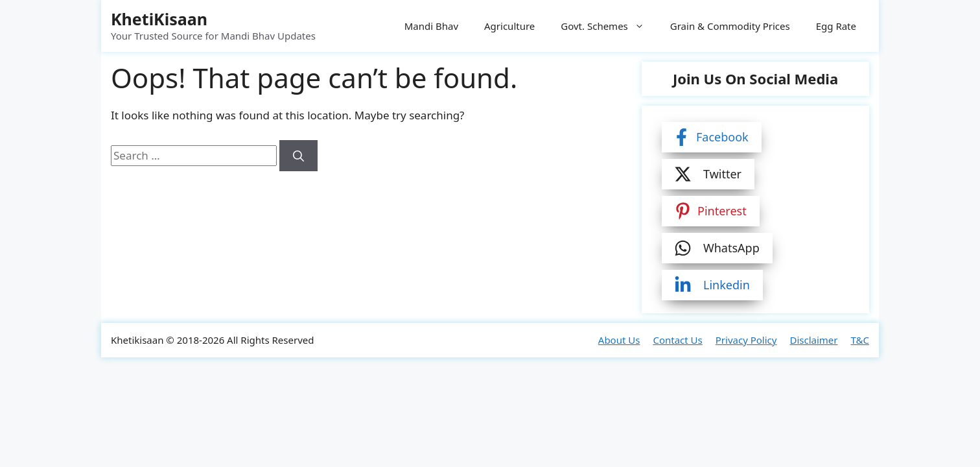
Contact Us (677, 340)
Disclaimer (813, 340)
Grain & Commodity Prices (730, 26)
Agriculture (509, 26)
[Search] (298, 156)
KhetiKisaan (159, 19)
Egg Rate (836, 26)
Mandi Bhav (431, 26)
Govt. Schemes (609, 26)
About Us (619, 340)
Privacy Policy (746, 340)
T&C (860, 340)
